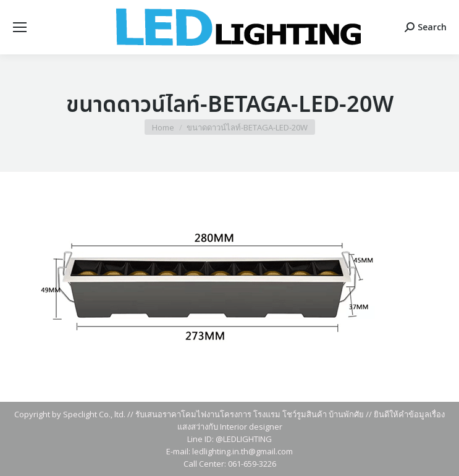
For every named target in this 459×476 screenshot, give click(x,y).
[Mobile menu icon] (20, 27)
